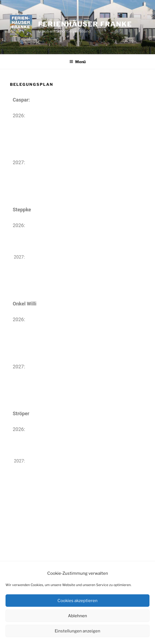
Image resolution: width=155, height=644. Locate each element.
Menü (77, 62)
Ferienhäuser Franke (85, 24)
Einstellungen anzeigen (77, 631)
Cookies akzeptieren (77, 601)
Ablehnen (77, 616)
